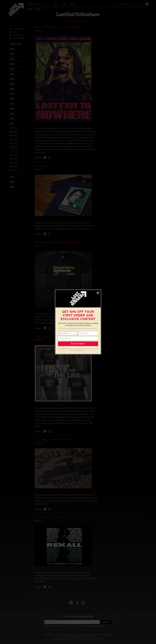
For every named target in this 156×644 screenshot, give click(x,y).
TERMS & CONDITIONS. (94, 635)
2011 (12, 124)
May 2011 (14, 143)
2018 (12, 89)
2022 (12, 69)
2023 (12, 64)
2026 (12, 49)
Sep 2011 (13, 159)
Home (30, 9)
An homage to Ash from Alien (60, 243)
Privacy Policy (107, 626)
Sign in (141, 4)
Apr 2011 (13, 139)
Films (64, 4)
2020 (12, 79)
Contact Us (108, 609)
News (56, 4)
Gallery (64, 140)
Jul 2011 (13, 151)
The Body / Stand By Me (54, 440)
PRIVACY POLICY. (107, 635)
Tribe (67, 639)
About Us (66, 609)
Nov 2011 (14, 166)
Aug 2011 (13, 155)
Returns (94, 609)
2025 (12, 54)
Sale (73, 4)
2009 (12, 182)
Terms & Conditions (69, 626)
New (35, 4)
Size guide (80, 609)
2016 (12, 99)
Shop (47, 4)
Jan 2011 (13, 128)
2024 (12, 59)
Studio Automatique (96, 639)
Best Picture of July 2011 (56, 27)
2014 (12, 109)
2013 (12, 114)
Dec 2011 (13, 170)
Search (122, 4)
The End (41, 337)
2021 (12, 74)
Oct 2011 (13, 163)
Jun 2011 (13, 147)
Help (132, 4)
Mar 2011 (14, 136)
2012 (12, 119)
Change (41, 166)
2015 (12, 104)
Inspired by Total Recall (56, 518)
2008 (12, 187)
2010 (12, 177)
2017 (12, 94)
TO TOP (37, 597)
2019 (12, 84)
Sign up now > (78, 344)
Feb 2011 (13, 132)
